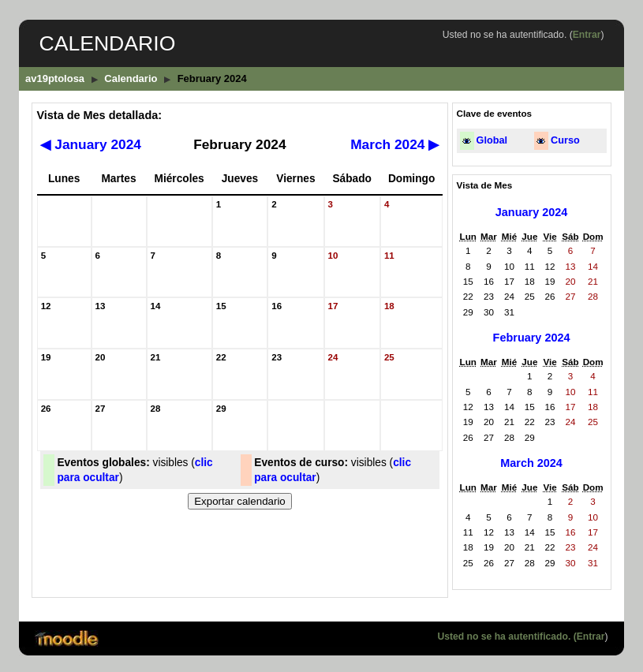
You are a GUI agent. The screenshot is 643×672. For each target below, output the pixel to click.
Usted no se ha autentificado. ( (507, 637)
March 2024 (394, 144)
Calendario (131, 78)
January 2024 (91, 144)
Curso (565, 140)
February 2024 (532, 338)
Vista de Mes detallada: (99, 115)
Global (492, 140)
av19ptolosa (55, 78)
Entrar (587, 35)
